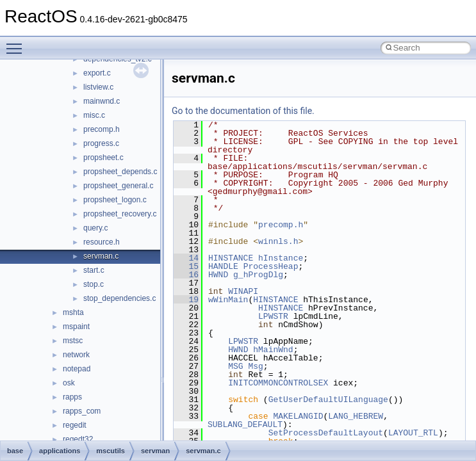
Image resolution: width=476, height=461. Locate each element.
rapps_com (82, 411)
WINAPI (243, 291)
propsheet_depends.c (120, 172)
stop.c (94, 284)
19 (186, 300)
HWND (218, 275)
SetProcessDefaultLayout (326, 433)
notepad (77, 369)
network (76, 355)
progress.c (101, 143)
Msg (255, 366)
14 (186, 258)
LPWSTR (273, 316)
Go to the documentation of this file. (243, 111)
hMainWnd (273, 350)
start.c (94, 270)
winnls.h (278, 241)
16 (186, 275)
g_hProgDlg (258, 275)
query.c (95, 228)
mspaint (76, 327)
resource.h (102, 242)
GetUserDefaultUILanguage (328, 400)
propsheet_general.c (118, 186)
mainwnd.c (102, 101)
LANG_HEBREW (356, 416)
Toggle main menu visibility (17, 43)
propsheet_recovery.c (120, 214)
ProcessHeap (271, 266)
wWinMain (228, 300)
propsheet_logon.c (115, 200)
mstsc (73, 341)
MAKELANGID (298, 416)
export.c (97, 73)
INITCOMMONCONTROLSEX (278, 383)
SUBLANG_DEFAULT (245, 425)
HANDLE (223, 266)
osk (69, 383)
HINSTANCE (231, 258)
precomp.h (102, 129)
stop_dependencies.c (119, 298)
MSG (235, 366)
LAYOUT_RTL (413, 433)
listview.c (98, 87)
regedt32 (78, 439)
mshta (73, 312)
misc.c (94, 115)
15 (186, 266)
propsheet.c (103, 158)
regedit (75, 425)
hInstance (281, 258)
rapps (72, 397)
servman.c (101, 256)
